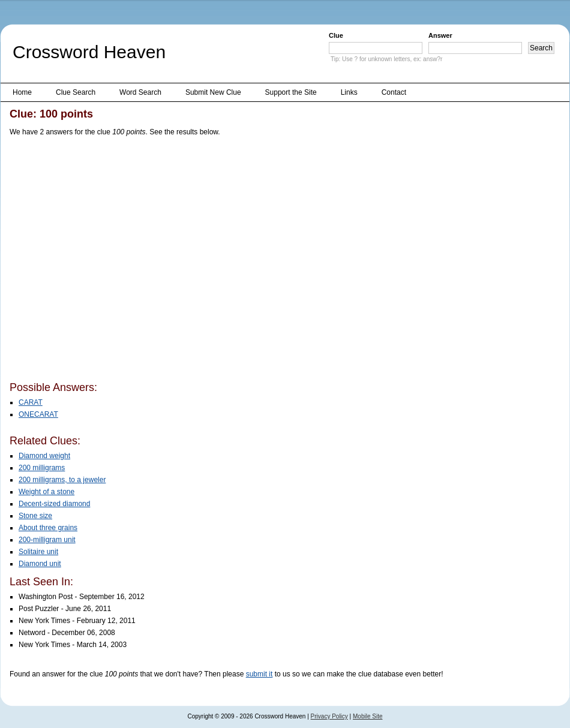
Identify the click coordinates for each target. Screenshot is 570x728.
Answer (440, 35)
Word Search (140, 92)
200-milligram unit (47, 540)
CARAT (31, 402)
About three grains (48, 528)
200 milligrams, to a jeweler (62, 480)
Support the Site (291, 92)
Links (349, 92)
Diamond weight (44, 456)
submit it (259, 674)
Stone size (35, 516)
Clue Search (76, 92)
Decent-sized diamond (54, 504)
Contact (394, 92)
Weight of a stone (46, 492)
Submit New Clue (213, 92)
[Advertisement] (113, 261)
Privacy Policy (329, 716)
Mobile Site (367, 716)
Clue (336, 35)
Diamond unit (40, 564)
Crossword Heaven (89, 52)
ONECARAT (38, 414)
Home (22, 92)
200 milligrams (42, 468)
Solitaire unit (38, 552)
